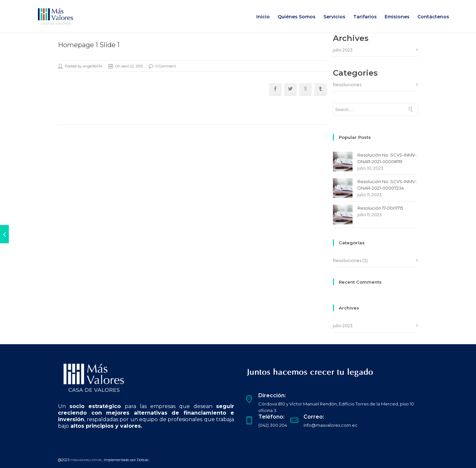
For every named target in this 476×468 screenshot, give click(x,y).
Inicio (263, 17)
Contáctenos (433, 17)
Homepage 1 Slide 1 (89, 45)
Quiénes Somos (297, 17)
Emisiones (397, 17)
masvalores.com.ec (86, 460)
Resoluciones (347, 84)
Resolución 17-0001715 (380, 208)
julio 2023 (343, 50)
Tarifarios (365, 17)
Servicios (334, 17)
